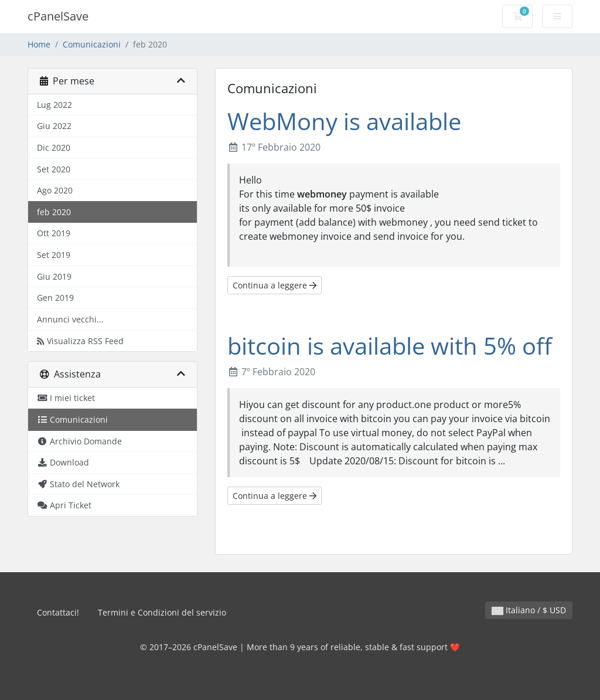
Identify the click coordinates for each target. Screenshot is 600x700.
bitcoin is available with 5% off (390, 346)
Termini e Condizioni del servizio (162, 612)
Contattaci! (58, 612)
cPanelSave (58, 16)
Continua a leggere (275, 285)
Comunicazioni (92, 44)
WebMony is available (344, 121)
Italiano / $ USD (529, 610)
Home (39, 44)
